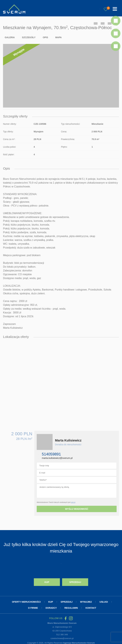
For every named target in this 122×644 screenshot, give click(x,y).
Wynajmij (86, 601)
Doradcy (51, 607)
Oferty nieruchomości (26, 601)
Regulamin (71, 607)
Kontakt (91, 607)
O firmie (33, 607)
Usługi (104, 601)
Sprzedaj (75, 581)
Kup (47, 581)
